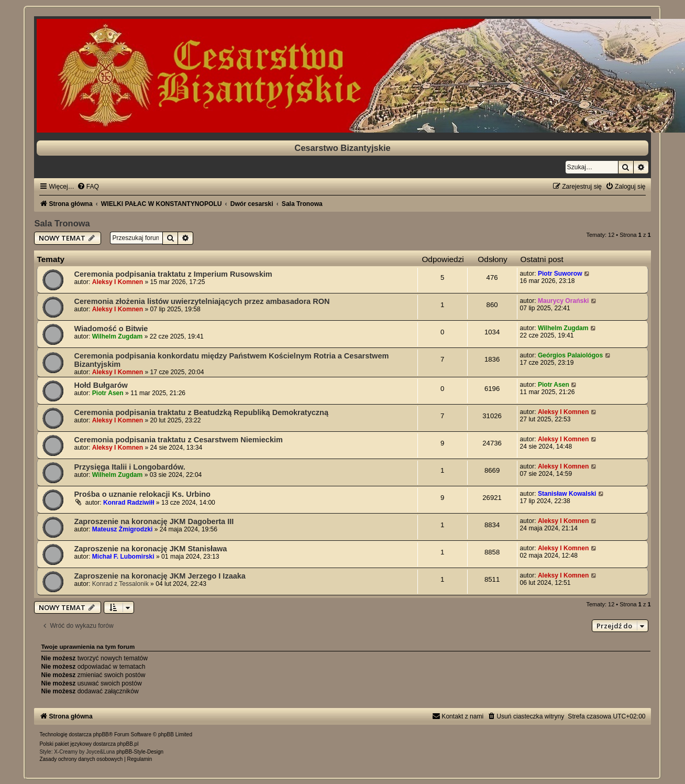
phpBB (101, 734)
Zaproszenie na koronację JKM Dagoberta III (154, 521)
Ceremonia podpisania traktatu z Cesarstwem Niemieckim (178, 440)
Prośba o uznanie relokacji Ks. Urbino (142, 494)
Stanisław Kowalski (567, 494)
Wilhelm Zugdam (118, 336)
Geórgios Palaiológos (570, 355)
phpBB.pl (128, 744)
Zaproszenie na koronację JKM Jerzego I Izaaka (160, 576)
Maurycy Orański (563, 301)
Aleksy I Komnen (118, 282)
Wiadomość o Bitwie (111, 329)
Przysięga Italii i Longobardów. (129, 467)
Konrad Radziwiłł (129, 503)
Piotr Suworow (560, 274)
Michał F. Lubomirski (123, 557)
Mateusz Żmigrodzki (123, 529)
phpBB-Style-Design (140, 752)
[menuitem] (88, 187)
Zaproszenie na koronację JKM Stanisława (150, 549)
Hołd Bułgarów (101, 385)
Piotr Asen (108, 393)
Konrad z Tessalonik (120, 584)
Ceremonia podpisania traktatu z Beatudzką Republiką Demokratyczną (201, 412)
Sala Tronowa (62, 223)
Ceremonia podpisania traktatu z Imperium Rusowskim (173, 274)
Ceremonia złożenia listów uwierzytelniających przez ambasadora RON (202, 301)
